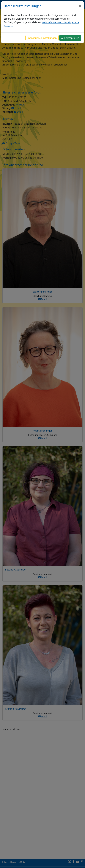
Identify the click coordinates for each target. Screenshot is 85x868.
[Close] (80, 6)
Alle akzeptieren (70, 38)
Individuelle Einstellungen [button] (42, 38)
